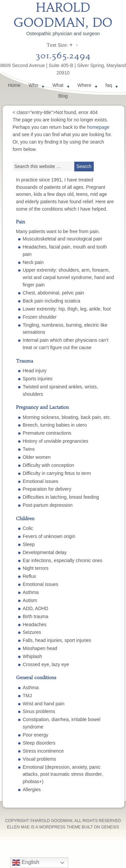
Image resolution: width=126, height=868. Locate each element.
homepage (98, 127)
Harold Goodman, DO (63, 15)
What (60, 86)
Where (86, 86)
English (26, 863)
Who (35, 86)
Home (14, 85)
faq (110, 86)
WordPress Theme (60, 827)
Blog (63, 96)
